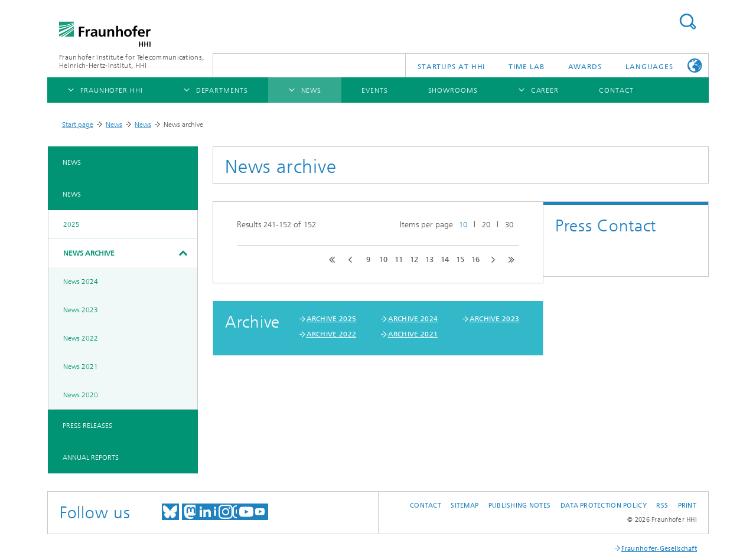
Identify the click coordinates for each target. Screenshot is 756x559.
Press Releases (87, 426)
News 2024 (81, 282)
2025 (71, 224)
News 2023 (81, 310)
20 (486, 225)
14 (445, 259)
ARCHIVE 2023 (495, 319)
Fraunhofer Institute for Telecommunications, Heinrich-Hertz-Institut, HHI (131, 61)
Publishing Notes (519, 506)
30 (509, 225)
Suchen (687, 22)
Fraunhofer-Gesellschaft (659, 549)
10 (463, 225)
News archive (89, 253)
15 (460, 259)
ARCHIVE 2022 (332, 334)
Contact (426, 506)
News (114, 125)
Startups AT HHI (452, 67)
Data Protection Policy (604, 506)
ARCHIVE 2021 (413, 334)
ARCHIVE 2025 (332, 319)
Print (687, 506)
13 (429, 259)
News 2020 (81, 395)
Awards (585, 67)
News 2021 (81, 367)
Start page (78, 125)
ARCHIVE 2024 (413, 319)
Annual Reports (91, 457)
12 (414, 259)
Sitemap (465, 506)
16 (475, 259)
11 (399, 259)
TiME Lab (526, 67)
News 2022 (81, 338)
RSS (662, 506)
